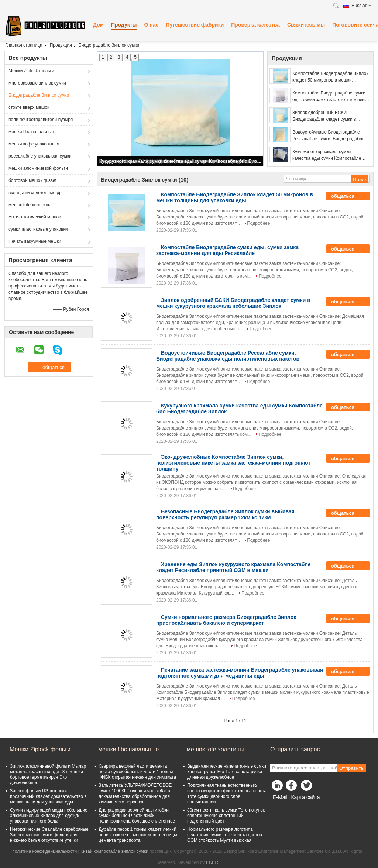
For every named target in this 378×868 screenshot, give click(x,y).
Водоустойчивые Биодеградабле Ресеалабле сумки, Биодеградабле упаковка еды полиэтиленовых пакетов (328, 136)
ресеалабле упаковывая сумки (40, 156)
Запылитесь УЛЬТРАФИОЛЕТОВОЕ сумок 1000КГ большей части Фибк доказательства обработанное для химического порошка (135, 794)
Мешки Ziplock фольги (31, 71)
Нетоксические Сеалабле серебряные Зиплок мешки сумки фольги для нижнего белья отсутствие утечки (49, 835)
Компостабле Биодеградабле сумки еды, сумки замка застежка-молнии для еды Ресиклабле (329, 97)
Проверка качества (255, 25)
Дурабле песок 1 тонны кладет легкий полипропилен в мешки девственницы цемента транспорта (138, 835)
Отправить (351, 768)
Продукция (61, 45)
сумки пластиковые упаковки (38, 229)
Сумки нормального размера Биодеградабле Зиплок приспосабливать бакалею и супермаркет (226, 620)
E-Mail (280, 797)
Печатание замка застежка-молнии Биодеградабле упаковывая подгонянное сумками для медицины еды (240, 673)
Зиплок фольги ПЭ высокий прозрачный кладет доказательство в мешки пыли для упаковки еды (48, 796)
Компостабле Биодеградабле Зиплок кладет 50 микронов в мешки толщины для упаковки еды (330, 77)
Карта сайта (305, 797)
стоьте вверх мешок (29, 107)
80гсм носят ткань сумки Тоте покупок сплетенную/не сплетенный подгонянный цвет (226, 816)
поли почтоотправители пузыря (41, 120)
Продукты (124, 25)
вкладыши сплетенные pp (35, 193)
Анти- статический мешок (35, 217)
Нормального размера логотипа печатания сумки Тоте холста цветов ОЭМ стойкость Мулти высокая (225, 835)
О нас (152, 25)
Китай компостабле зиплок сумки (114, 851)
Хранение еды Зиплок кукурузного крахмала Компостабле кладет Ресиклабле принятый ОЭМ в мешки (233, 567)
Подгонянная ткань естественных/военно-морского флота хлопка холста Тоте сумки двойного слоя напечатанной (227, 794)
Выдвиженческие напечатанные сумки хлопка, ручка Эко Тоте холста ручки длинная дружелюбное (227, 772)
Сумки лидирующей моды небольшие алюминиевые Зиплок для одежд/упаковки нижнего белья (49, 816)
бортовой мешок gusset (32, 180)
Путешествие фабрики (195, 25)
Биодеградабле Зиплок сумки (39, 95)
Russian (361, 6)
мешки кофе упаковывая (34, 144)
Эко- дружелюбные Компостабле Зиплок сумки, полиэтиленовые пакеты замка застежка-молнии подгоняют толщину (233, 463)
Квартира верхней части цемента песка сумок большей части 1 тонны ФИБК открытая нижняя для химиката (137, 772)
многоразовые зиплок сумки (37, 83)
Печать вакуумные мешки (35, 241)
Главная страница (24, 45)
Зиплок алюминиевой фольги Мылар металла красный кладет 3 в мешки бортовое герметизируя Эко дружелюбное (48, 774)
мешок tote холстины (30, 205)
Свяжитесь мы (306, 25)
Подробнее (258, 223)
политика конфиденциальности (44, 851)
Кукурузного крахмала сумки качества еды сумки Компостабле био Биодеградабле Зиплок (181, 161)
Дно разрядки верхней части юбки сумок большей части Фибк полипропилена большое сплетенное (137, 816)
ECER (212, 862)
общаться (348, 196)
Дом (98, 25)
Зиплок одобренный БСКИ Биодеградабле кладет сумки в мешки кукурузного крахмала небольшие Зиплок (324, 116)
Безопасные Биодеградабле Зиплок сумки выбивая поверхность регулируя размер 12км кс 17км (225, 514)
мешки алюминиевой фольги (38, 168)
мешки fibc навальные (31, 132)
